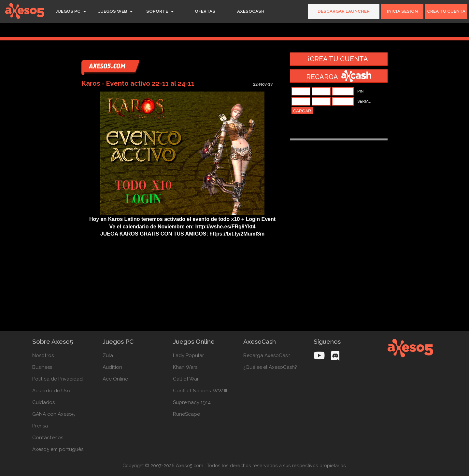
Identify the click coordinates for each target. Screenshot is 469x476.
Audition (112, 367)
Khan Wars (185, 367)
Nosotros (43, 355)
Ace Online (115, 379)
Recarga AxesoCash (267, 355)
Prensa (40, 426)
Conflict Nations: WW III (199, 391)
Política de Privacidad (57, 379)
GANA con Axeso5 (53, 414)
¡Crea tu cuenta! (339, 59)
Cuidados (43, 402)
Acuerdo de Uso (51, 391)
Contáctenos (48, 438)
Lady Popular (188, 355)
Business (42, 367)
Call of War (186, 379)
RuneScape (186, 414)
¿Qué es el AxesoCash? (270, 367)
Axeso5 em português (58, 449)
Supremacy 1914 (192, 402)
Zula (108, 355)
